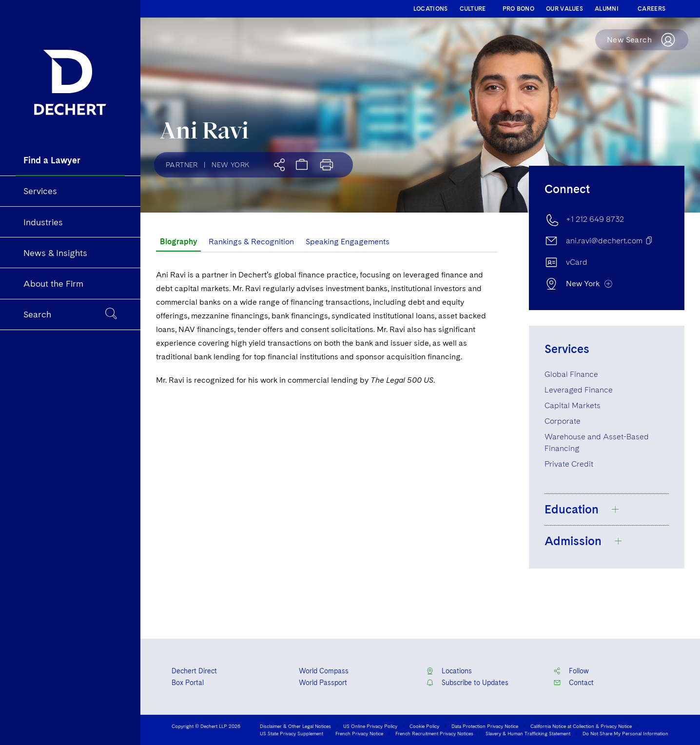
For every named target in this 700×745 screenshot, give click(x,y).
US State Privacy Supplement (292, 733)
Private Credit (569, 464)
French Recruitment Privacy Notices (434, 733)
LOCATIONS (431, 9)
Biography (178, 242)
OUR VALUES (564, 9)
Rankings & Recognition (251, 242)
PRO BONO (518, 9)
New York (231, 165)
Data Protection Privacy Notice (485, 726)
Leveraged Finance (579, 390)
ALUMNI (607, 9)
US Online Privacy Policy (370, 726)
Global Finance (571, 374)
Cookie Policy (424, 726)
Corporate (563, 421)
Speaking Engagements (348, 242)
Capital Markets (573, 405)
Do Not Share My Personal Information (625, 733)
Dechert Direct (194, 671)
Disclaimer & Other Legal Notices (295, 726)
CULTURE (473, 9)
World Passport (323, 683)
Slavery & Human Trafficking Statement (528, 733)
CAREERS (651, 9)
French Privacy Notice (359, 733)
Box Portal (188, 683)
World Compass (324, 671)
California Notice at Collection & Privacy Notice (581, 726)
